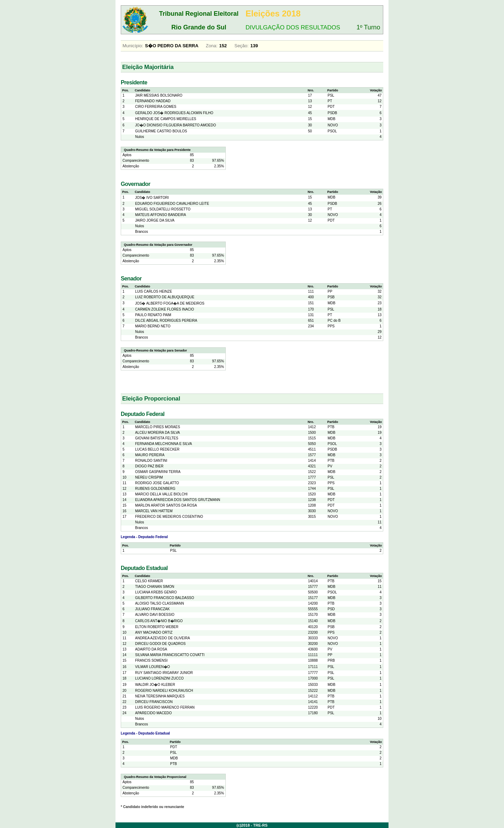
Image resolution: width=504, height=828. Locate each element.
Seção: (241, 46)
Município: (133, 46)
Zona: (212, 46)
